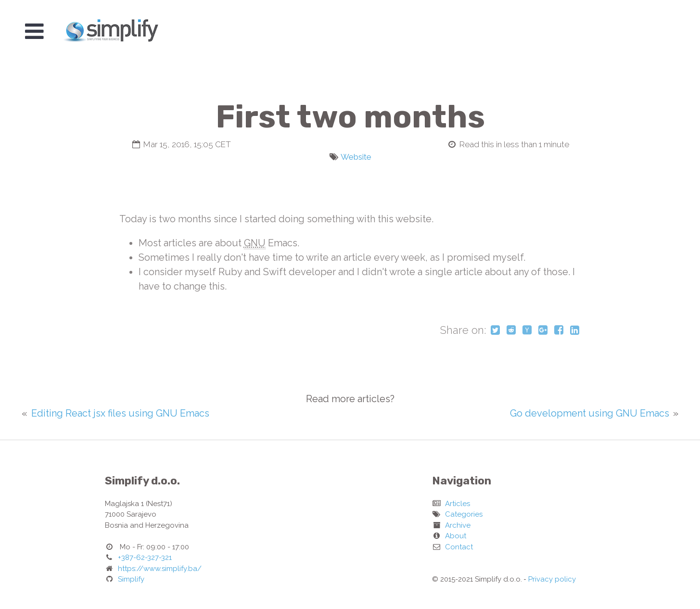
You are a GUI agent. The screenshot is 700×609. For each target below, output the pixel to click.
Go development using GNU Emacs (590, 413)
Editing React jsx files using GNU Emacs (120, 413)
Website (356, 157)
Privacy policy (552, 579)
